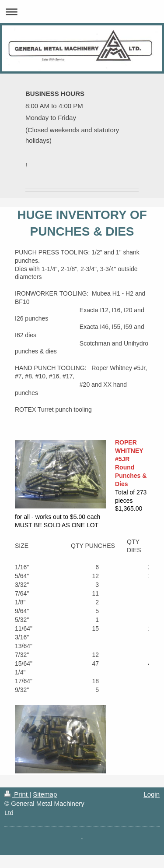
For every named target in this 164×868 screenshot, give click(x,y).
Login (152, 794)
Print (17, 794)
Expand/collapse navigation (82, 12)
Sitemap (45, 794)
